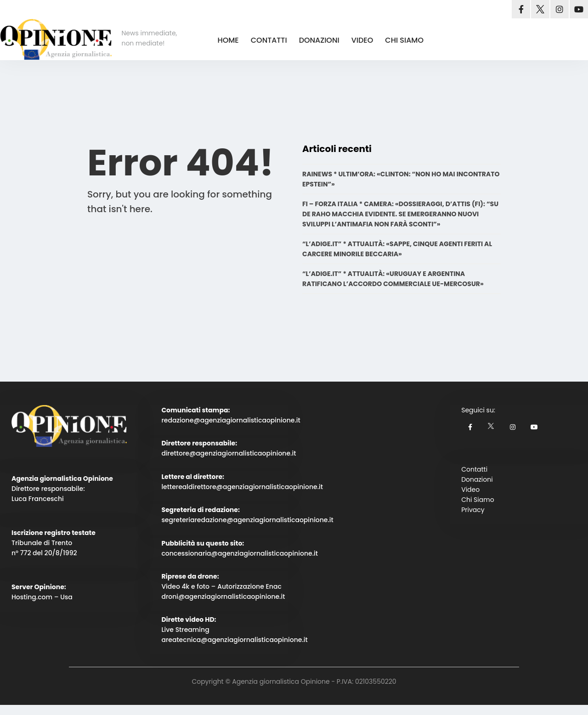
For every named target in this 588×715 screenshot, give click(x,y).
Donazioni (477, 479)
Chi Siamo (478, 500)
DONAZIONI (319, 40)
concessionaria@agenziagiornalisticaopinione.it (240, 553)
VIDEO (362, 40)
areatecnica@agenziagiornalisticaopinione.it (234, 640)
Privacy (473, 510)
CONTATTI (269, 40)
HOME (228, 40)
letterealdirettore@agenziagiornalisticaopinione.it (242, 487)
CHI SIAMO (404, 40)
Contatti (474, 469)
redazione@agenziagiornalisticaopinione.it (231, 420)
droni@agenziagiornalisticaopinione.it (223, 597)
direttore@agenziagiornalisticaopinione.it (229, 453)
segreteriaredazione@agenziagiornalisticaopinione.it (247, 520)
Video (470, 490)
